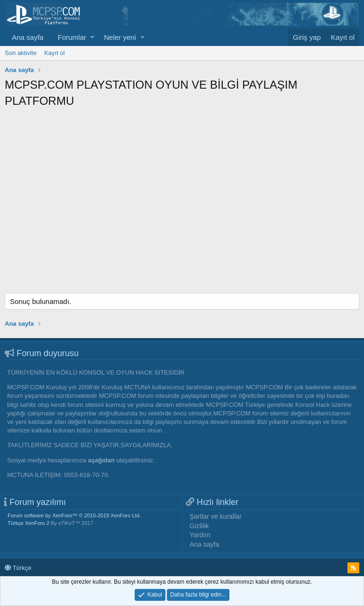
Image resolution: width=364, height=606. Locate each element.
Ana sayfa (28, 37)
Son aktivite (21, 53)
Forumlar (72, 37)
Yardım (200, 535)
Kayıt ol (54, 53)
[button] (92, 37)
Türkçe (18, 568)
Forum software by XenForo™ (74, 515)
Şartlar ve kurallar (216, 516)
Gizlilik (199, 526)
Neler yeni (120, 37)
